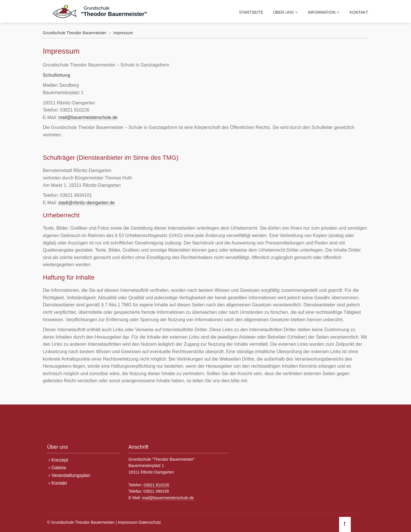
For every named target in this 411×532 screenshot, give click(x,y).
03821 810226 (156, 485)
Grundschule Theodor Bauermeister (74, 33)
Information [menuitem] (322, 12)
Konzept (60, 460)
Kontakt (59, 483)
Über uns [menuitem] (283, 12)
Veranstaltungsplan (71, 475)
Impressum (128, 522)
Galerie (59, 468)
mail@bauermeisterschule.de (88, 117)
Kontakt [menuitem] (359, 12)
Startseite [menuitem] (251, 12)
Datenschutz (150, 522)
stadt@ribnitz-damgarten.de (86, 203)
